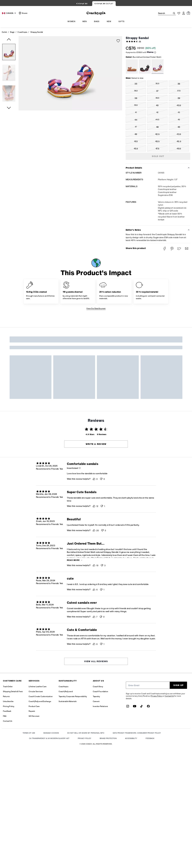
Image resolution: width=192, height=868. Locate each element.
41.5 (136, 141)
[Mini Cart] (188, 13)
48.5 (157, 141)
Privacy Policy (157, 696)
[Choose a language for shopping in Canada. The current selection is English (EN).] (9, 13)
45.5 (136, 148)
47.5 (157, 148)
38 (136, 98)
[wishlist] (118, 41)
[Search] (162, 13)
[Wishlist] (179, 13)
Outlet (4, 32)
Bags (12, 32)
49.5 (179, 148)
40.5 (179, 105)
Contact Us (169, 696)
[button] (9, 53)
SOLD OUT (158, 156)
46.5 (179, 141)
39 (179, 98)
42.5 (157, 134)
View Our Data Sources (96, 308)
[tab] (82, 4)
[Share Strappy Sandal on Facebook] (165, 249)
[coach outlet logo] (96, 13)
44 (136, 120)
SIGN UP (178, 685)
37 (157, 91)
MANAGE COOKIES (51, 733)
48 (157, 127)
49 (136, 134)
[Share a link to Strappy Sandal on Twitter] (179, 249)
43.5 (179, 134)
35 (136, 84)
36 (179, 84)
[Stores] (23, 13)
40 (157, 105)
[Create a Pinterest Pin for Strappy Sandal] (172, 249)
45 (179, 127)
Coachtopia (22, 32)
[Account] (184, 13)
